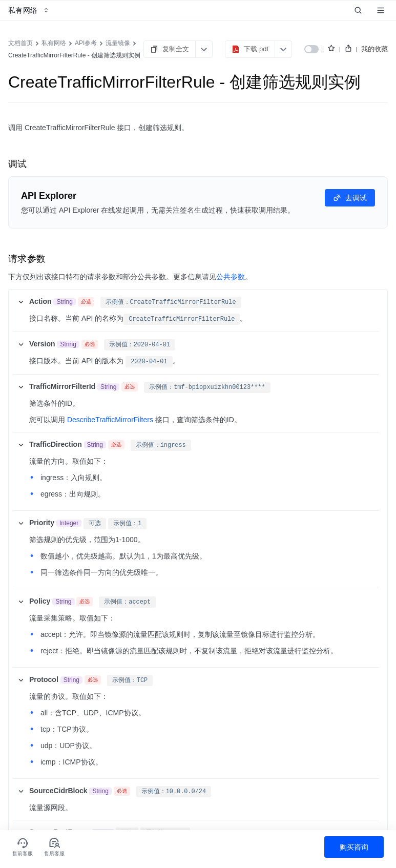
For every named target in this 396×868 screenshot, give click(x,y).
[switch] (311, 49)
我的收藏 (374, 49)
